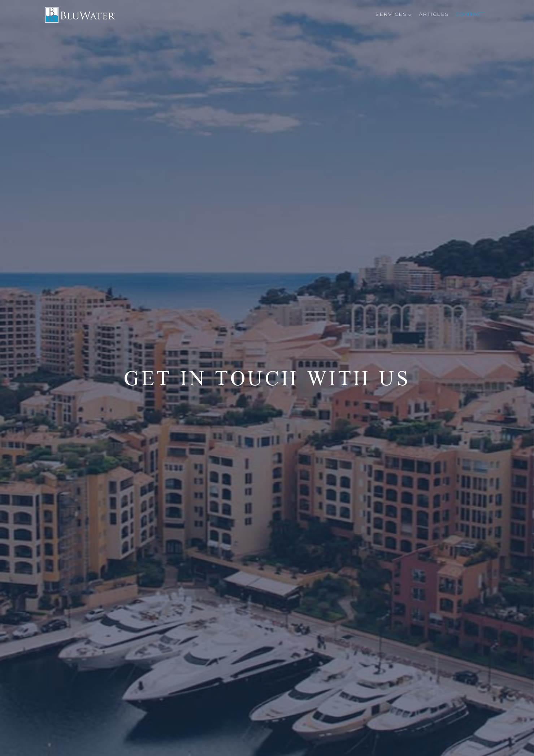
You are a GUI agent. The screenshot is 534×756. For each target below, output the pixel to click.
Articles (434, 14)
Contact (470, 14)
